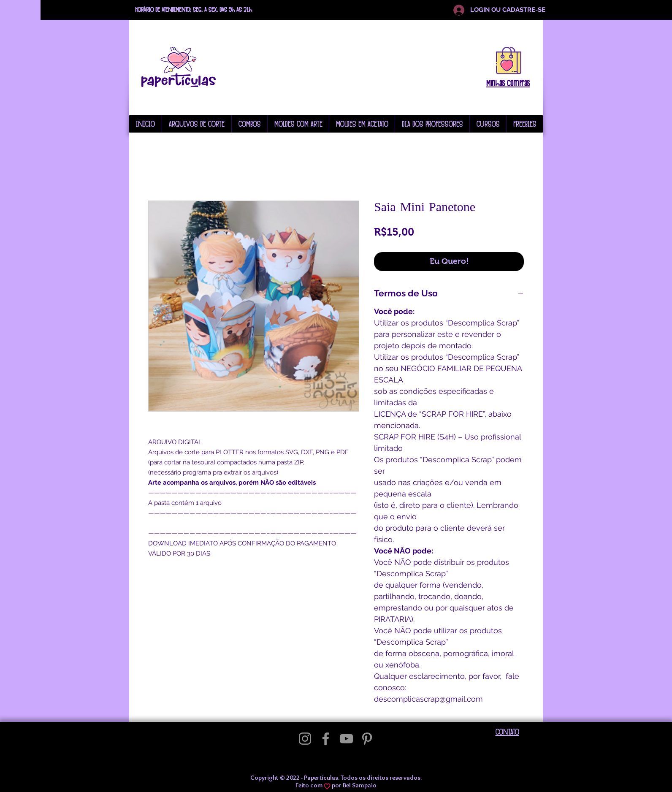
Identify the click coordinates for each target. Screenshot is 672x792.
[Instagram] (305, 739)
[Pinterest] (367, 739)
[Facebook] (326, 739)
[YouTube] (346, 739)
